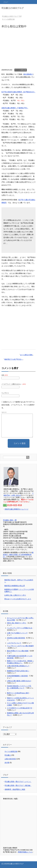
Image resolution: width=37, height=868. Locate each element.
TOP (12, 16)
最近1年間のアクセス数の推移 (18, 651)
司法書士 (8, 755)
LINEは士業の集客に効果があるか (19, 681)
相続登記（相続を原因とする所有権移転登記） (18, 555)
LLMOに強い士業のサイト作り (15, 595)
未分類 (7, 763)
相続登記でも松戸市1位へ (13, 359)
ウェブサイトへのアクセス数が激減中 (20, 646)
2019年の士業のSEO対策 (16, 638)
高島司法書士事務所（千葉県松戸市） (15, 108)
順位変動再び (28, 74)
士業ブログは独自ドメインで (17, 633)
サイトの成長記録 (21, 70)
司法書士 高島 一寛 (10, 520)
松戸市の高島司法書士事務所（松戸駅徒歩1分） (18, 92)
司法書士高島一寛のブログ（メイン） (18, 782)
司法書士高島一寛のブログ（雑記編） (18, 786)
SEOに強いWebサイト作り (17, 623)
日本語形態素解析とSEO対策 (17, 676)
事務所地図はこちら (25, 852)
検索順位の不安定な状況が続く (18, 671)
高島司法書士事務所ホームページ (16, 509)
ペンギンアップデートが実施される (20, 628)
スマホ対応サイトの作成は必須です (20, 708)
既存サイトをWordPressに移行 (18, 693)
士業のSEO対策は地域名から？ (18, 666)
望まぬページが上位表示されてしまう (18, 599)
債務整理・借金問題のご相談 (15, 789)
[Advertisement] (18, 49)
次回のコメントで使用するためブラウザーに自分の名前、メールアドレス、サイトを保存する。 (18, 405)
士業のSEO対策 (10, 759)
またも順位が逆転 (26, 355)
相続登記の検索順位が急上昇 (15, 586)
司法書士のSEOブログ (13, 8)
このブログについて (14, 643)
